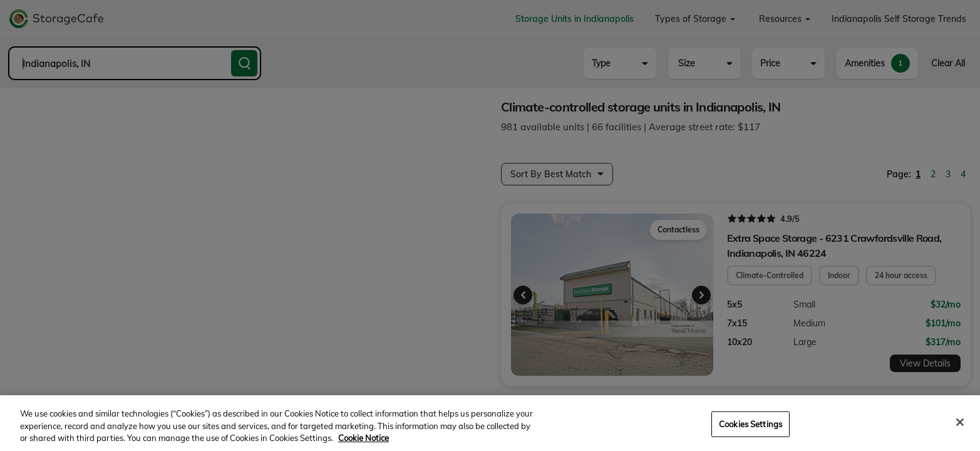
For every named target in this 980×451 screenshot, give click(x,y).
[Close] (960, 433)
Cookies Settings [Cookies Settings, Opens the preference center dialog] (750, 434)
